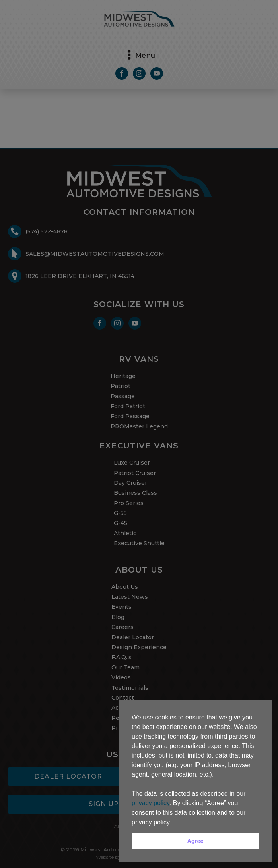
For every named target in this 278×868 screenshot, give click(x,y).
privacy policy (151, 803)
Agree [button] (195, 841)
